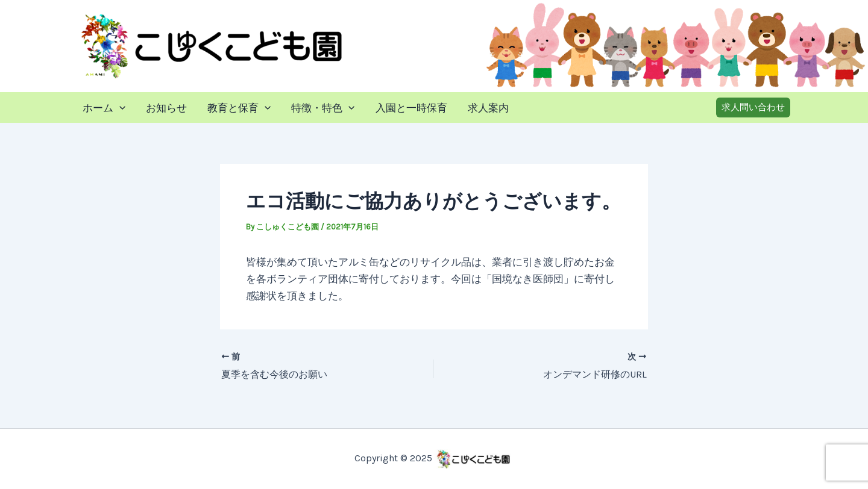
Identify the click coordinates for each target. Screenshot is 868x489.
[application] (119, 108)
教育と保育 (239, 108)
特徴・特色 (323, 108)
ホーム (104, 108)
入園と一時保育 (411, 108)
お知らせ (166, 108)
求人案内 (488, 108)
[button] (753, 107)
